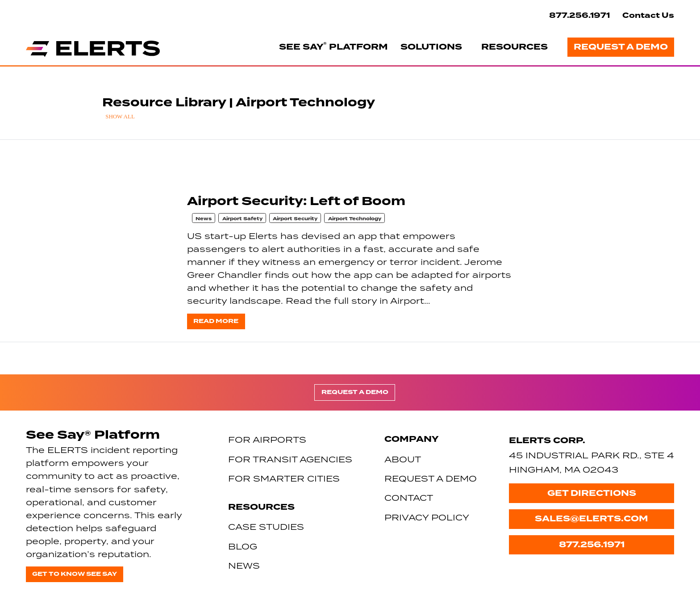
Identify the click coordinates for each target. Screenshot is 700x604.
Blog (243, 546)
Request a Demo (621, 47)
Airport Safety (242, 219)
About (403, 459)
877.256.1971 (579, 15)
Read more (216, 321)
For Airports (267, 439)
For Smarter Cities (284, 478)
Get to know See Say (75, 574)
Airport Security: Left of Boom (296, 201)
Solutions (431, 47)
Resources (515, 47)
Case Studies (266, 526)
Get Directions (592, 493)
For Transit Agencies (290, 459)
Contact (409, 497)
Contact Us (648, 15)
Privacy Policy (427, 517)
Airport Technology (355, 219)
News (204, 219)
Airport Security (295, 219)
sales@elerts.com (592, 519)
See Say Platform (333, 46)
